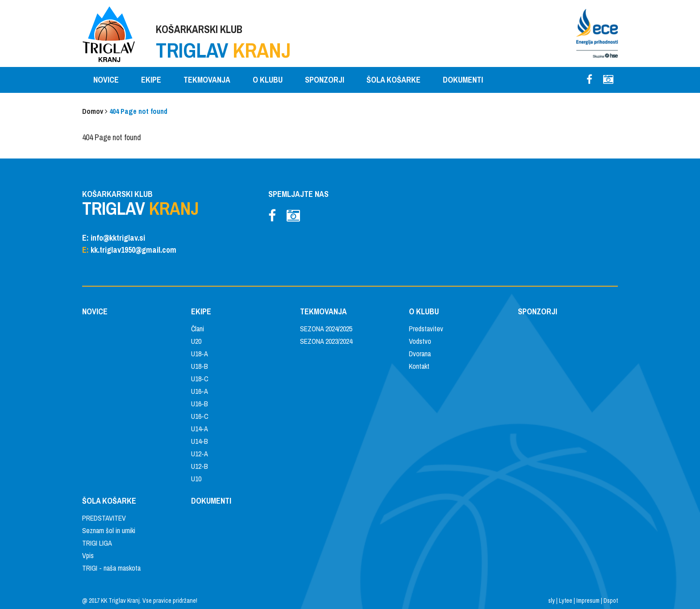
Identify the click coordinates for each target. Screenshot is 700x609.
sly (552, 601)
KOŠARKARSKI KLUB (223, 43)
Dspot (611, 601)
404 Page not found (138, 111)
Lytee (566, 601)
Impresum (588, 601)
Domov (93, 111)
